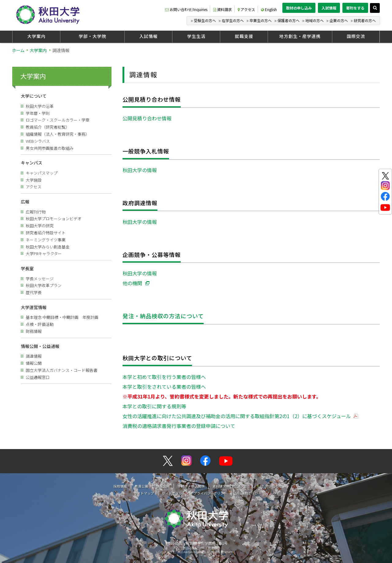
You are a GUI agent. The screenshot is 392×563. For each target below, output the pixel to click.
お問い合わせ (272, 486)
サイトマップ (144, 493)
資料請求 (222, 9)
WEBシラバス (38, 141)
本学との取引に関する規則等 (154, 406)
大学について (34, 96)
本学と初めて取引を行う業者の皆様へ (164, 377)
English (269, 9)
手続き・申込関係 (191, 486)
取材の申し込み (299, 8)
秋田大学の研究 (40, 226)
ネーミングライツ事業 (46, 240)
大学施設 (34, 180)
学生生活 (196, 36)
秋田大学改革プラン (44, 285)
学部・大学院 (92, 36)
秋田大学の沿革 (40, 106)
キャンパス (32, 163)
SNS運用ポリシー (248, 493)
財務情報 (34, 331)
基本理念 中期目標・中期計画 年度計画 (62, 317)
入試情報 (329, 8)
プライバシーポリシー (210, 493)
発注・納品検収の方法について (163, 316)
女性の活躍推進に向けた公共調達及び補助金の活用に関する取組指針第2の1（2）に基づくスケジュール (237, 416)
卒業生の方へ (261, 20)
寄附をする (355, 8)
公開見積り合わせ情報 (147, 118)
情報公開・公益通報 (40, 346)
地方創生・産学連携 (300, 36)
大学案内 (36, 36)
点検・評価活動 (40, 324)
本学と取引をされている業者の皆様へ (164, 387)
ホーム (18, 50)
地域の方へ (315, 20)
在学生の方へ (233, 20)
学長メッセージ (40, 279)
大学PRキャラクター (44, 253)
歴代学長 (34, 292)
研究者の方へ (365, 20)
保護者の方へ (288, 20)
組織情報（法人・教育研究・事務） (58, 134)
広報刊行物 (36, 212)
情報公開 (34, 363)
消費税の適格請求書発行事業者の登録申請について (179, 426)
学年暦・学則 (38, 113)
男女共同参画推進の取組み (50, 148)
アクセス (246, 9)
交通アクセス (244, 486)
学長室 (27, 268)
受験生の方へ (205, 20)
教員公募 (141, 486)
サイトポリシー (174, 493)
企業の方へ (339, 20)
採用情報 (120, 486)
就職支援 (244, 36)
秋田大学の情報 (140, 170)
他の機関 (132, 283)
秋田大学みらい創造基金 (48, 247)
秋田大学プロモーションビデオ (54, 219)
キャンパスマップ (42, 173)
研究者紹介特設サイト (46, 233)
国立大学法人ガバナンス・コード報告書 (62, 370)
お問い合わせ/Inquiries (186, 9)
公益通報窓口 (38, 377)
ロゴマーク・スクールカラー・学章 (58, 120)
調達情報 (34, 356)
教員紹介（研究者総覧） (48, 127)
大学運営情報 (34, 307)
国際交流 (356, 36)
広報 (25, 202)
